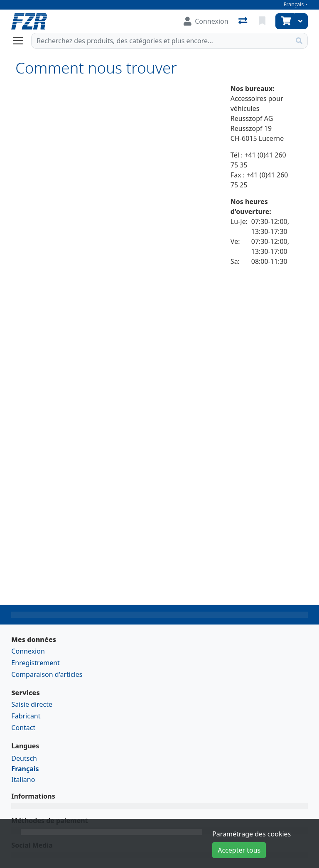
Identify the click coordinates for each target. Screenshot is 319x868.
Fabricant (26, 716)
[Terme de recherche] (161, 41)
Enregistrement (35, 663)
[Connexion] (206, 21)
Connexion (28, 651)
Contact (23, 728)
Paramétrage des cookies (252, 834)
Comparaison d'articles (47, 674)
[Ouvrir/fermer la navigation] (21, 41)
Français (294, 4)
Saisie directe (32, 704)
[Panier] (285, 21)
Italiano (23, 779)
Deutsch (24, 758)
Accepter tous (239, 850)
